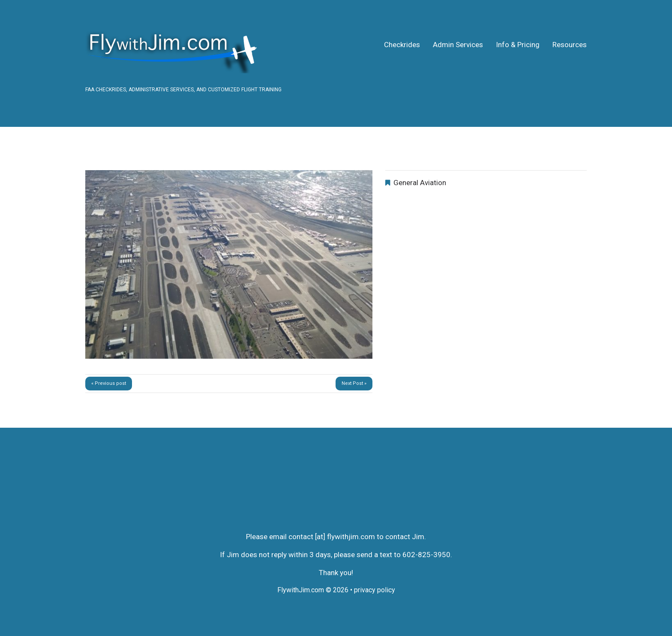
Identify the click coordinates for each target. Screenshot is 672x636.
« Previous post (109, 383)
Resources (570, 45)
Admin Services (458, 45)
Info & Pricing (518, 45)
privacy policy (375, 590)
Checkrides (402, 45)
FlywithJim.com (301, 590)
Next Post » (354, 383)
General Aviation (420, 183)
